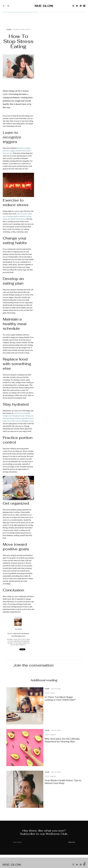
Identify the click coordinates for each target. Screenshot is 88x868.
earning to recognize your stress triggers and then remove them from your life (17, 151)
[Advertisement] (18, 22)
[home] (44, 6)
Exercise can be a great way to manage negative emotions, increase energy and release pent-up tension (17, 216)
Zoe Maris (18, 629)
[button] (4, 6)
